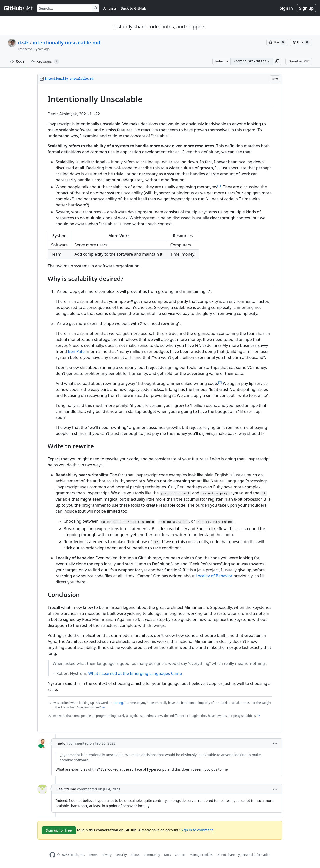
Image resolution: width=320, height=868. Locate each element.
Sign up (306, 8)
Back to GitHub (133, 8)
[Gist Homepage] (18, 8)
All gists (110, 8)
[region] (160, 408)
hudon (62, 743)
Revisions (45, 61)
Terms (93, 855)
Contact (180, 855)
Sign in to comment (197, 830)
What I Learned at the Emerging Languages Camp (135, 673)
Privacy (107, 855)
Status (135, 855)
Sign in (286, 8)
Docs (167, 855)
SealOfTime (66, 789)
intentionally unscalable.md (67, 43)
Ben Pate (76, 351)
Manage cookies (201, 855)
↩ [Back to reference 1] (104, 707)
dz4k (23, 43)
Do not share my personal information (244, 855)
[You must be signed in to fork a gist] (301, 42)
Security (121, 855)
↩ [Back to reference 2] (259, 716)
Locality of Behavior (214, 576)
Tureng (118, 703)
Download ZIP (299, 61)
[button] (277, 61)
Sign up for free (59, 830)
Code (17, 61)
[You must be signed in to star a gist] (277, 42)
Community (152, 855)
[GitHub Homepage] (52, 855)
